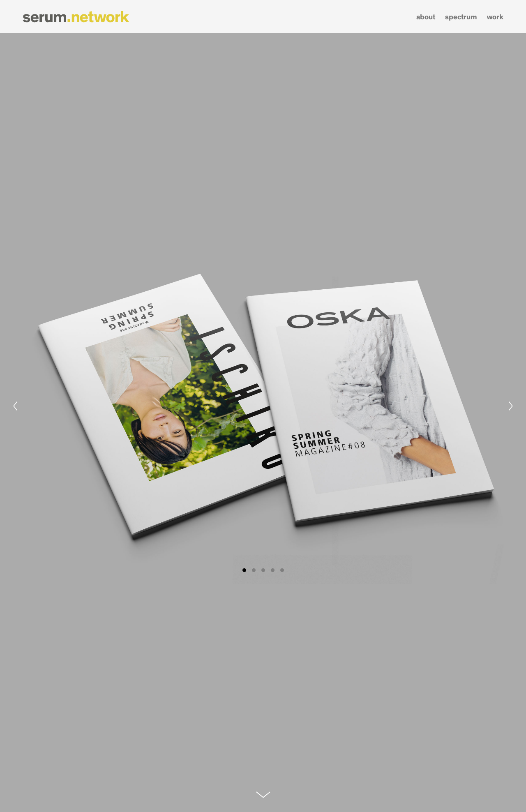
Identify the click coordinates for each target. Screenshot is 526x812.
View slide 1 (244, 570)
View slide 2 (254, 570)
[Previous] (15, 406)
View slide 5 (282, 570)
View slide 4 (273, 570)
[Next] (511, 406)
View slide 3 (263, 570)
